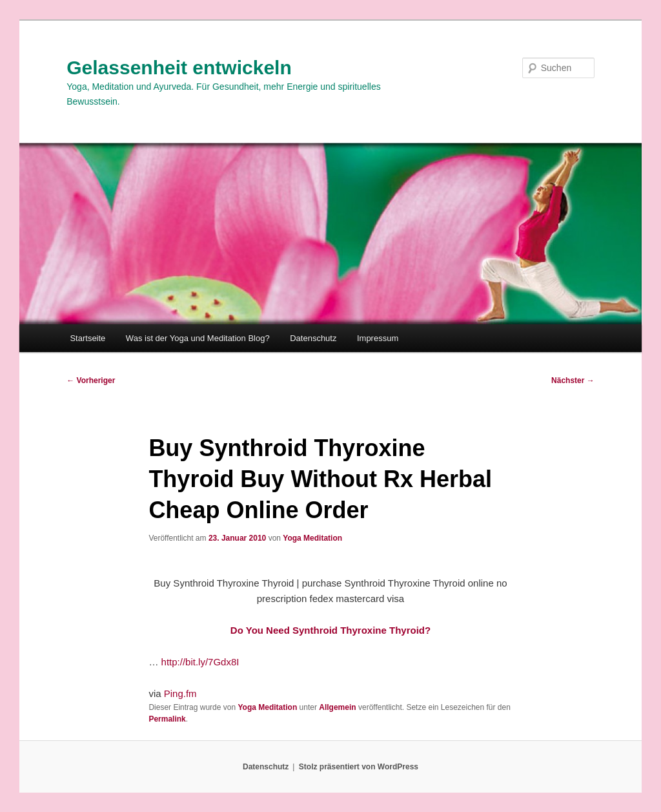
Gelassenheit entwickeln (179, 68)
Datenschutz (313, 338)
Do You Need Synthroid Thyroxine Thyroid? (330, 630)
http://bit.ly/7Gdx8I (200, 662)
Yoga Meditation (312, 538)
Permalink (167, 719)
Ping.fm (180, 693)
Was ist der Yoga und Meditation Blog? (198, 338)
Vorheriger (91, 380)
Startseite (87, 338)
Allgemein (337, 707)
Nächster (573, 380)
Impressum (378, 338)
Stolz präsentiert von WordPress (359, 767)
